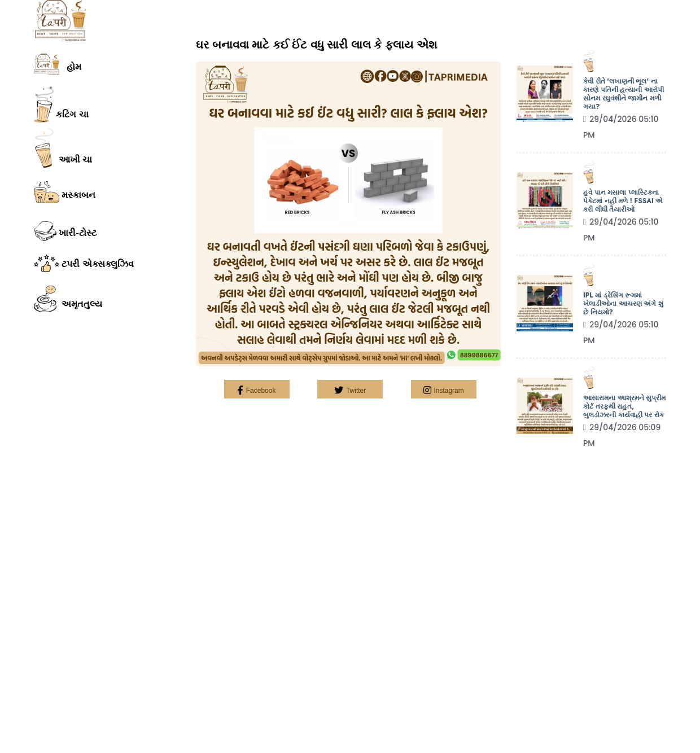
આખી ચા (63, 147)
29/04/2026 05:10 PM (621, 127)
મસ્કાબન (65, 192)
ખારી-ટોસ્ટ (65, 231)
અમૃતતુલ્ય (68, 299)
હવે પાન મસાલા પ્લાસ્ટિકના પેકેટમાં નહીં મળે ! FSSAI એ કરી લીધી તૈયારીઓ (623, 201)
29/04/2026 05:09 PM (622, 435)
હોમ (58, 64)
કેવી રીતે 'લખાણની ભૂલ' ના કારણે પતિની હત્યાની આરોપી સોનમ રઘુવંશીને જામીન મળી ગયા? (624, 94)
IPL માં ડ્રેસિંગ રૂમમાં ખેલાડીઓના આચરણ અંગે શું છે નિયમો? (623, 304)
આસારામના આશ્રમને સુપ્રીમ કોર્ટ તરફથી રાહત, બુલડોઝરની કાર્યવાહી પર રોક (624, 407)
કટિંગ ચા (61, 104)
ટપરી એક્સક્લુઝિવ (84, 263)
